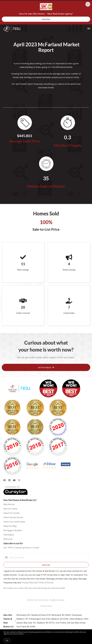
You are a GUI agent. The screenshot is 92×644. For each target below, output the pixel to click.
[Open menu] (89, 29)
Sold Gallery (9, 535)
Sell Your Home (10, 509)
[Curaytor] (15, 494)
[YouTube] (14, 480)
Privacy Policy (46, 606)
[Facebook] (5, 480)
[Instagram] (19, 480)
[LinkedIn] (9, 480)
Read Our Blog (10, 526)
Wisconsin (8, 539)
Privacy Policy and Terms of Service (37, 583)
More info (28, 634)
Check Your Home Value (14, 522)
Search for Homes (12, 513)
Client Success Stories (13, 517)
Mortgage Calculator (13, 530)
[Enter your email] (48, 557)
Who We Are (9, 504)
